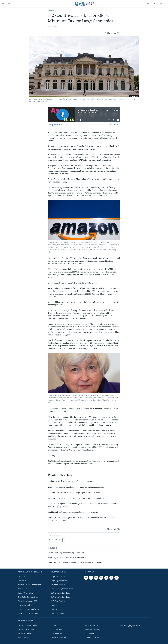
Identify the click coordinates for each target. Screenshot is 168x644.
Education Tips (57, 634)
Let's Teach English (58, 601)
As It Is (51, 11)
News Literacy (56, 605)
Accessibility (23, 589)
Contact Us (22, 581)
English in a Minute (58, 577)
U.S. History (89, 634)
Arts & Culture (23, 638)
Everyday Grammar (59, 638)
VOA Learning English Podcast (130, 626)
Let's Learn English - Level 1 (61, 593)
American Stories (24, 634)
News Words (56, 609)
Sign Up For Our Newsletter (28, 597)
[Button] (108, 33)
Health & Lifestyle (92, 626)
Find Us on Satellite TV (26, 605)
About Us (21, 577)
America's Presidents (26, 630)
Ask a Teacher (57, 630)
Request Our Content (26, 593)
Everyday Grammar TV (59, 585)
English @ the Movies (59, 581)
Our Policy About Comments (28, 613)
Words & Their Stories (93, 638)
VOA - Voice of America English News (93, 113)
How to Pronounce (58, 613)
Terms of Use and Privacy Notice (30, 585)
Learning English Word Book (28, 609)
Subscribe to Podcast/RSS (27, 601)
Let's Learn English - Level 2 (61, 597)
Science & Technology (93, 630)
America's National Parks (27, 626)
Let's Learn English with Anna (62, 589)
